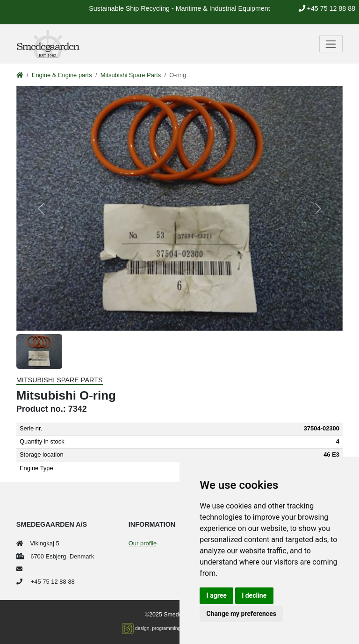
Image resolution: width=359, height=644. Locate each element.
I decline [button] (254, 595)
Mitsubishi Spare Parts (131, 75)
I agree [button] (217, 595)
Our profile (143, 543)
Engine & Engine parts (62, 75)
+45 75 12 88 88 (327, 8)
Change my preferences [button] (241, 614)
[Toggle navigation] (331, 44)
